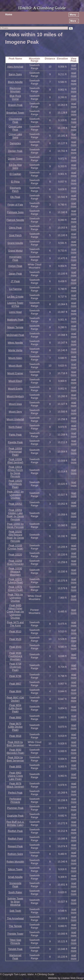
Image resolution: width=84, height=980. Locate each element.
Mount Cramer (15, 373)
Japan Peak (15, 274)
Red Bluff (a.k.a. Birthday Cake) (15, 823)
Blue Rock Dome (15, 97)
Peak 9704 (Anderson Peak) (15, 667)
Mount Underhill (15, 419)
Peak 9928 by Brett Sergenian (15, 744)
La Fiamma (15, 289)
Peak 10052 (15, 504)
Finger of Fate (15, 205)
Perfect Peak (15, 793)
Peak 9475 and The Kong (15, 624)
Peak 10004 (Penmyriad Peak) (15, 452)
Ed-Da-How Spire (15, 166)
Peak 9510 (15, 632)
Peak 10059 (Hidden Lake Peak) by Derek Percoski (15, 515)
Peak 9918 (15, 736)
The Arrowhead (15, 918)
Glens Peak (15, 228)
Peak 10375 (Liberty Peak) (15, 581)
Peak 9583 (15, 647)
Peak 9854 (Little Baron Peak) (15, 708)
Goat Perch (15, 235)
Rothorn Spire (15, 854)
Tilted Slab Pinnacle (15, 942)
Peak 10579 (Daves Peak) (15, 589)
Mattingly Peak (15, 320)
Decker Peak (15, 151)
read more (73, 67)
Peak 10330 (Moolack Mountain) (15, 572)
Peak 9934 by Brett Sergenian (15, 759)
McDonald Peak (15, 335)
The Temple (15, 926)
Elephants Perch (15, 189)
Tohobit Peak (15, 949)
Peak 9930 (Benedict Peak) (15, 751)
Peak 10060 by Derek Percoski (15, 526)
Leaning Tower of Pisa (15, 304)
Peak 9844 (15, 691)
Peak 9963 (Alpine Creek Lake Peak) (15, 776)
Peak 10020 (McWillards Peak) (15, 484)
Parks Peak (15, 435)
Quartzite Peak (15, 816)
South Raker (15, 892)
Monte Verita (15, 350)
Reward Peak (15, 846)
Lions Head (15, 312)
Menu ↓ (74, 15)
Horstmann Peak (15, 258)
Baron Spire (15, 74)
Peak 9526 (15, 639)
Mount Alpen (15, 358)
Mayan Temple (15, 327)
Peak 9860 (15, 717)
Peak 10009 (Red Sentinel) (15, 461)
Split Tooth (15, 911)
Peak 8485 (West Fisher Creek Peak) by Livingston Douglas (15, 612)
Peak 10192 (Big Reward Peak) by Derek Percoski (15, 536)
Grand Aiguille (15, 243)
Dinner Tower (15, 159)
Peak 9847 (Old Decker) (15, 699)
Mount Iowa (15, 404)
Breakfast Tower (15, 113)
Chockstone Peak (15, 120)
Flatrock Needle (15, 220)
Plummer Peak (15, 808)
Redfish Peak (15, 831)
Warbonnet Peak (15, 957)
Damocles (15, 143)
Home (9, 15)
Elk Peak (15, 197)
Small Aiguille (15, 877)
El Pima (15, 182)
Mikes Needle (15, 343)
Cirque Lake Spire (15, 136)
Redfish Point (15, 839)
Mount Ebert (15, 381)
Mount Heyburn (15, 396)
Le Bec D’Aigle (15, 297)
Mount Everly (15, 389)
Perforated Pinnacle (15, 800)
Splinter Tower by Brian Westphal (15, 902)
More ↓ (74, 21)
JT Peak (15, 281)
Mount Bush (15, 366)
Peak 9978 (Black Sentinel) (15, 785)
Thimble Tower (15, 934)
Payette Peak (15, 442)
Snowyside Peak (15, 885)
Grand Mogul (15, 251)
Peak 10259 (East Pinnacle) (15, 562)
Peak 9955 (15, 767)
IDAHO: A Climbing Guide (42, 8)
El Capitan (15, 174)
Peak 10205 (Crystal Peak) (15, 547)
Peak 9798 (15, 676)
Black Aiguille (15, 82)
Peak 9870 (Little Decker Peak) (15, 727)
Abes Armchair (15, 67)
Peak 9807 (15, 684)
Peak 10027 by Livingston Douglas (15, 495)
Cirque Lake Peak (15, 128)
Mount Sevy (15, 412)
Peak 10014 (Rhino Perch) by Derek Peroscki (15, 472)
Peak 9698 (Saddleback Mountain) (15, 656)
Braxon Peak (15, 105)
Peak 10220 (15, 555)
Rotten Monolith (15, 862)
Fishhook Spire (15, 212)
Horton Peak (15, 266)
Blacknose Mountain (15, 90)
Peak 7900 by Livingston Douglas (15, 598)
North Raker (15, 427)
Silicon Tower (15, 869)
